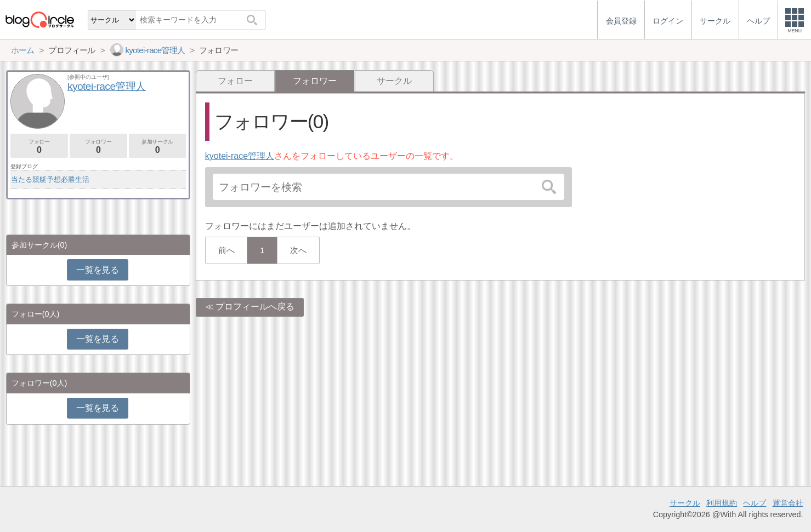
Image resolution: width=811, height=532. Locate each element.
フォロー (235, 81)
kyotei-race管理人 (240, 156)
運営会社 (788, 503)
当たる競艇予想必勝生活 (50, 179)
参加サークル (158, 147)
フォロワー (98, 147)
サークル (394, 81)
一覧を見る (97, 270)
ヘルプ (755, 503)
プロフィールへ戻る (255, 307)
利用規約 (722, 503)
